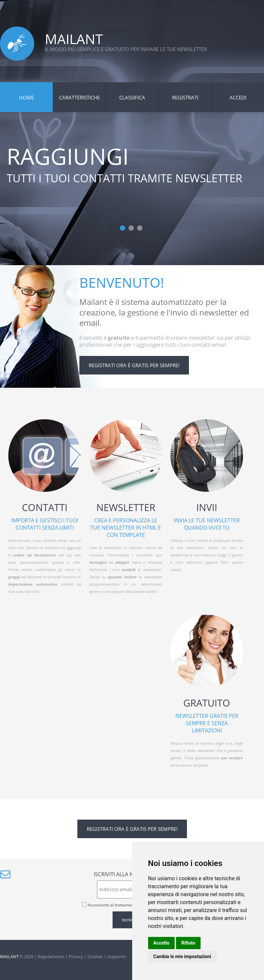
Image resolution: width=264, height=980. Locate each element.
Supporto (117, 956)
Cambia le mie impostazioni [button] (182, 956)
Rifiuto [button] (188, 943)
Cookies (95, 956)
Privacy (76, 956)
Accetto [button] (162, 943)
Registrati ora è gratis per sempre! (134, 365)
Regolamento (51, 956)
